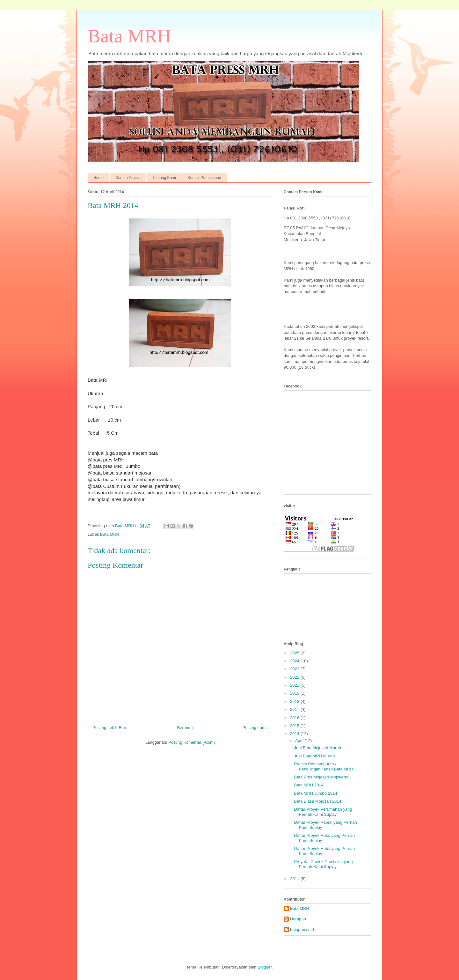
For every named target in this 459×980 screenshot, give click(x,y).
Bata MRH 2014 (309, 785)
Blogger (265, 967)
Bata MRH (129, 36)
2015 (295, 726)
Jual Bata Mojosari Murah (317, 748)
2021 (295, 685)
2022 (295, 677)
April (300, 741)
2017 (295, 709)
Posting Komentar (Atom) (192, 742)
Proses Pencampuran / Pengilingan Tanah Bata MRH (323, 766)
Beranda (185, 728)
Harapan (298, 919)
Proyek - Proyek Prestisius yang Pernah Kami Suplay (323, 864)
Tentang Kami (164, 178)
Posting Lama (255, 728)
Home (98, 178)
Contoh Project (128, 178)
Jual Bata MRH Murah (314, 756)
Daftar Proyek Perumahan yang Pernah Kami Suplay (323, 812)
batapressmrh (303, 929)
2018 (295, 701)
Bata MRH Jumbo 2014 (315, 793)
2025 (295, 653)
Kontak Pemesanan (204, 178)
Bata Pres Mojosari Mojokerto (321, 777)
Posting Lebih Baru (110, 728)
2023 (295, 669)
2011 (295, 879)
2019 (295, 693)
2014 (295, 734)
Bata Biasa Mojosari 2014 (317, 801)
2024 (295, 661)
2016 (295, 718)
